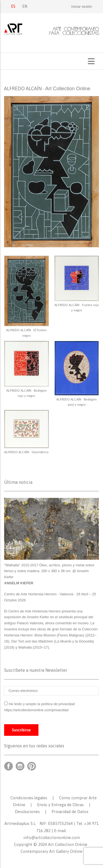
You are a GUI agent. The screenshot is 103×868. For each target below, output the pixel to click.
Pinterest (32, 766)
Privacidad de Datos (70, 812)
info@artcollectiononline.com (52, 838)
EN (25, 6)
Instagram (20, 766)
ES (13, 6)
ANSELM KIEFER (19, 583)
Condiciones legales (29, 798)
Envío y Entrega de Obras (60, 805)
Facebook (9, 766)
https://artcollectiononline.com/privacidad (37, 710)
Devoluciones (27, 812)
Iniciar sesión (82, 6)
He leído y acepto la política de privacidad (42, 704)
